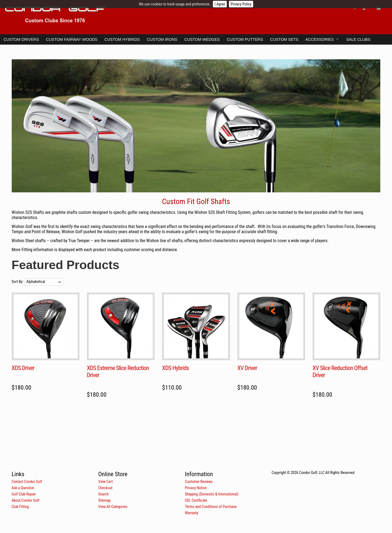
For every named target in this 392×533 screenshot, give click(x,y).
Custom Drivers (21, 39)
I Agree (220, 4)
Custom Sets (284, 39)
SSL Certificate (196, 500)
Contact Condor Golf (27, 482)
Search (103, 494)
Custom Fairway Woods (72, 39)
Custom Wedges (202, 39)
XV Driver (247, 368)
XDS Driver (23, 368)
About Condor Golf (25, 500)
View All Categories (113, 507)
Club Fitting (20, 507)
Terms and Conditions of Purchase (211, 507)
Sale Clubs (358, 39)
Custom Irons (162, 39)
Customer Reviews (199, 482)
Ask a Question (23, 488)
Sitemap (104, 500)
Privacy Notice (196, 488)
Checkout (105, 488)
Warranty (192, 513)
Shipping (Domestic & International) (212, 494)
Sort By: (18, 282)
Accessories (320, 39)
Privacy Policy (241, 4)
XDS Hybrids (175, 368)
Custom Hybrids (122, 39)
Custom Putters (245, 39)
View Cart (105, 482)
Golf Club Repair (24, 494)
